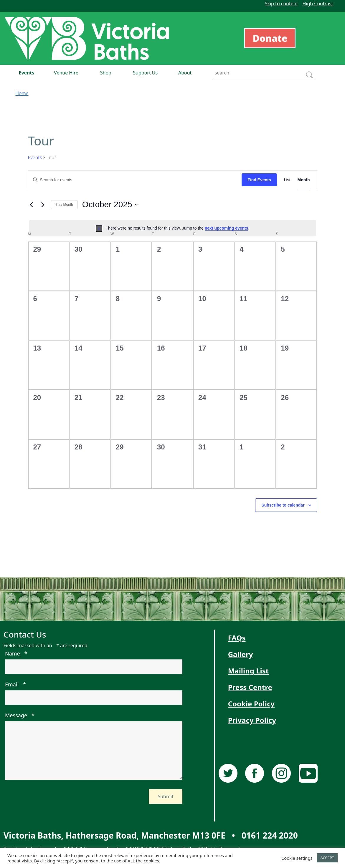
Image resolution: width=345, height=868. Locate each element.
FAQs (237, 638)
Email (15, 684)
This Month (64, 205)
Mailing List (249, 671)
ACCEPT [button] (327, 858)
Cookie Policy (251, 704)
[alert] (173, 228)
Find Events (259, 180)
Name (16, 653)
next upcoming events (227, 228)
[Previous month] (32, 205)
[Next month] (43, 205)
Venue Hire (66, 73)
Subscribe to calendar (283, 505)
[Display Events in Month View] (304, 180)
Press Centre (250, 687)
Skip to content (282, 4)
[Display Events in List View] (287, 180)
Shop (106, 73)
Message (20, 715)
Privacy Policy (252, 720)
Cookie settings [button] (297, 858)
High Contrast (318, 4)
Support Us (145, 73)
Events (26, 73)
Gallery (241, 654)
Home (22, 93)
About (185, 73)
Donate (270, 38)
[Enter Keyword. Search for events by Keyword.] (135, 180)
